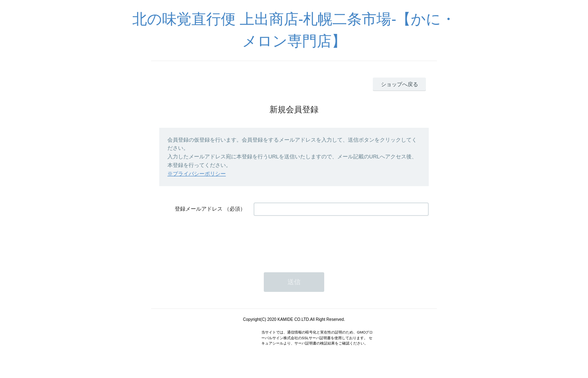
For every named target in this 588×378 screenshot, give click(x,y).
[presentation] (316, 240)
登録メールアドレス (199, 209)
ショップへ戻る (400, 84)
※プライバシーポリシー (197, 174)
